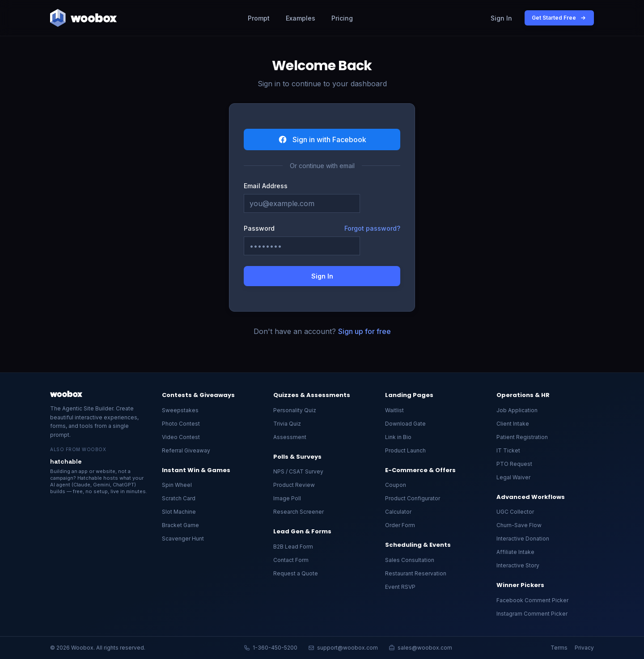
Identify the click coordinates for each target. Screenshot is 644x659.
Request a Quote (296, 573)
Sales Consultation (410, 560)
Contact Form (291, 560)
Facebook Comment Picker (532, 600)
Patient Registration (522, 437)
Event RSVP (400, 587)
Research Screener (299, 512)
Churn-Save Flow (519, 525)
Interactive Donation (523, 539)
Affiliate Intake (515, 552)
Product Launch (405, 450)
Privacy (584, 648)
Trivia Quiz (287, 424)
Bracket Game (180, 525)
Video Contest (181, 437)
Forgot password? (372, 228)
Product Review (294, 485)
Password (259, 228)
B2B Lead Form (293, 547)
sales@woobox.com (420, 648)
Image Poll (287, 498)
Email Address (266, 186)
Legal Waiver (513, 477)
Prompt (259, 18)
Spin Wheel (177, 485)
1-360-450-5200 (271, 648)
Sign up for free (364, 331)
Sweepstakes (180, 410)
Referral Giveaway (186, 450)
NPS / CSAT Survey (298, 471)
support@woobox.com (343, 648)
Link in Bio (398, 437)
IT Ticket (508, 450)
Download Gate (405, 424)
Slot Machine (179, 512)
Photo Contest (181, 424)
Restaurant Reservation (416, 573)
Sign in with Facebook (322, 139)
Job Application (517, 410)
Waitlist (394, 410)
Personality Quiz (295, 410)
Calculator (398, 512)
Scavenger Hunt (183, 539)
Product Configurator (413, 498)
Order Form (400, 525)
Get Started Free (559, 18)
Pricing (342, 18)
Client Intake (513, 424)
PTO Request (514, 464)
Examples (301, 18)
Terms (559, 648)
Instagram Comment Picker (532, 614)
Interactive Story (518, 565)
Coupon (396, 485)
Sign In (501, 18)
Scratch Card (179, 498)
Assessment (290, 437)
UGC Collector (515, 512)
